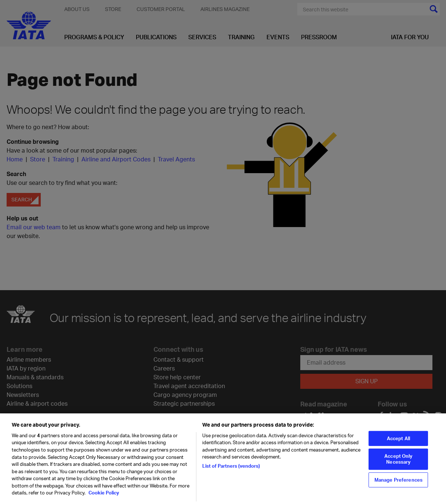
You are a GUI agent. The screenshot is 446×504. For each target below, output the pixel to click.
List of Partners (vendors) (231, 469)
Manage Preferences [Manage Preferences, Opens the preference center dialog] (398, 482)
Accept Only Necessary (398, 462)
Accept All (398, 441)
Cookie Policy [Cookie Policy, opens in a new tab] (103, 496)
